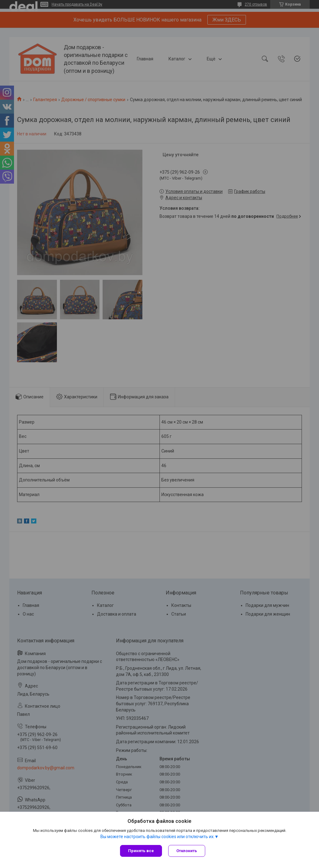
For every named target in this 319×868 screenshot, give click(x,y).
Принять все (141, 851)
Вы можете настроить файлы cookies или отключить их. (157, 837)
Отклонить (187, 851)
